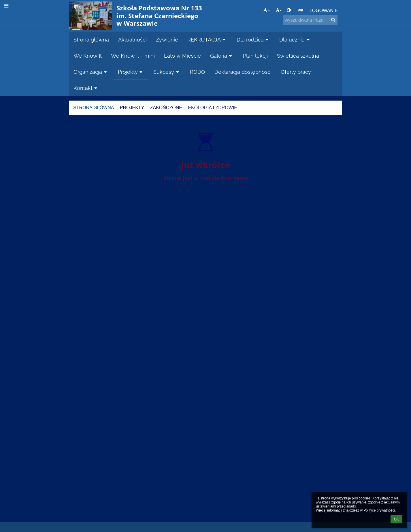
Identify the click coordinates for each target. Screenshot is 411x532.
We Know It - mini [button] (133, 56)
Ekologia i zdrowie (213, 108)
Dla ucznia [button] (295, 40)
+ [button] (267, 10)
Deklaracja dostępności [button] (243, 72)
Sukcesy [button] (167, 72)
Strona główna (94, 108)
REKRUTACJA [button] (207, 40)
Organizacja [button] (91, 72)
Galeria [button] (222, 56)
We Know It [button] (88, 56)
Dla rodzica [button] (253, 40)
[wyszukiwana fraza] (310, 20)
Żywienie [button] (167, 40)
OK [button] (396, 519)
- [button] (278, 10)
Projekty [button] (131, 72)
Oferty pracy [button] (296, 72)
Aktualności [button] (132, 40)
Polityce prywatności (379, 510)
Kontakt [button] (86, 88)
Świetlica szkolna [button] (298, 56)
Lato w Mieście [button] (182, 56)
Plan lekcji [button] (255, 56)
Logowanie (324, 11)
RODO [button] (198, 72)
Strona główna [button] (91, 40)
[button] (301, 11)
